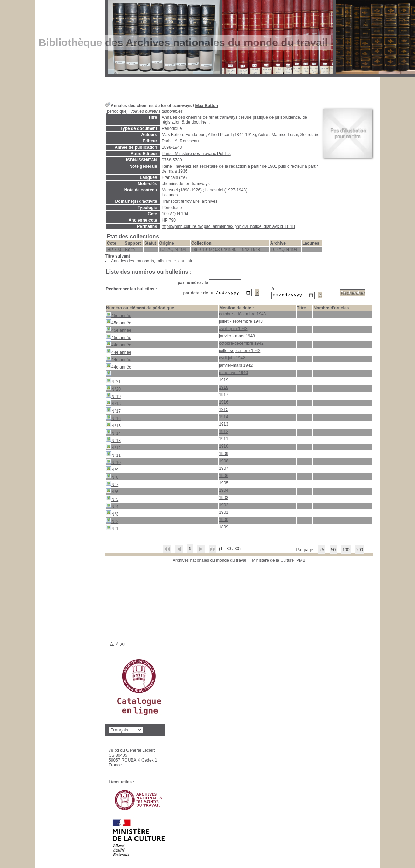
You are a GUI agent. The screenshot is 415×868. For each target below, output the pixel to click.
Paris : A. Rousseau (180, 141)
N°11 (113, 456)
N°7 (112, 485)
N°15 (113, 426)
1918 (224, 388)
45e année (119, 316)
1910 (224, 447)
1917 (224, 396)
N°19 (113, 397)
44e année (119, 345)
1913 (224, 425)
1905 (224, 484)
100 (346, 551)
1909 (224, 455)
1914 (224, 418)
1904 (224, 491)
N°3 (112, 514)
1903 (224, 499)
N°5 (112, 500)
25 (322, 551)
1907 (224, 469)
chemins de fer (176, 184)
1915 (224, 411)
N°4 (112, 507)
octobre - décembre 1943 (242, 315)
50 (333, 551)
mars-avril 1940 (233, 374)
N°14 (113, 433)
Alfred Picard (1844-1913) (232, 135)
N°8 (112, 478)
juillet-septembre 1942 (240, 352)
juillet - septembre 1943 (241, 322)
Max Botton (206, 106)
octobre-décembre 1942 (241, 344)
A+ (123, 645)
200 (360, 551)
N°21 (113, 382)
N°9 (112, 470)
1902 (224, 506)
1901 (224, 513)
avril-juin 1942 (232, 359)
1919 (224, 381)
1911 (224, 440)
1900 (224, 521)
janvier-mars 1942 (236, 366)
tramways (200, 184)
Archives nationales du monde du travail (210, 561)
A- (112, 645)
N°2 (112, 522)
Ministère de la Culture (273, 561)
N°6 (112, 492)
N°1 (112, 529)
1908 (224, 462)
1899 (224, 528)
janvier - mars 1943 (237, 337)
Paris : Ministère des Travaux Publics (196, 154)
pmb (301, 561)
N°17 (113, 411)
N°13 (113, 441)
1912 (224, 433)
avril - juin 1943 (233, 330)
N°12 (113, 448)
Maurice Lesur (285, 135)
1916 (224, 403)
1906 (224, 477)
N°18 (113, 404)
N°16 (113, 419)
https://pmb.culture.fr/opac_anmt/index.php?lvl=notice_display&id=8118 (228, 226)
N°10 (113, 463)
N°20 (113, 389)
